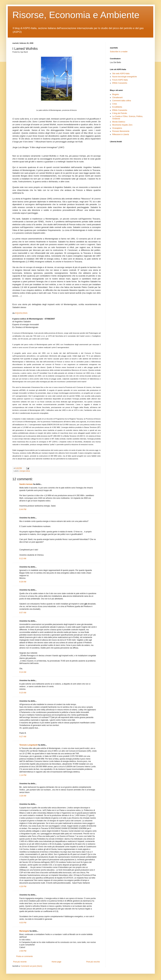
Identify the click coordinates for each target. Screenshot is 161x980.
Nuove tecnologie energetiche (125, 77)
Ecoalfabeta (117, 107)
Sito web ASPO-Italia (121, 74)
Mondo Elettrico (119, 122)
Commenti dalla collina (122, 101)
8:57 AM (23, 613)
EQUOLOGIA (21, 313)
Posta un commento (25, 956)
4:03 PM (23, 923)
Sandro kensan (26, 484)
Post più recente (20, 962)
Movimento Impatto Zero (122, 125)
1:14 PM (23, 775)
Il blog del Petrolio (120, 113)
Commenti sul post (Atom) (31, 966)
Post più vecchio (93, 962)
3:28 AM (23, 796)
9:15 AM (23, 693)
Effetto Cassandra (120, 83)
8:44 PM (23, 509)
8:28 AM (23, 582)
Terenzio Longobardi (28, 745)
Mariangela (24, 931)
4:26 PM (23, 886)
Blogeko (116, 94)
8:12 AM (23, 559)
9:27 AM (23, 737)
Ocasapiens (117, 128)
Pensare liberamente (121, 131)
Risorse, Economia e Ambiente (76, 15)
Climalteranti (117, 98)
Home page (57, 962)
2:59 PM (23, 951)
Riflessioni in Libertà (121, 134)
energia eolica (25, 471)
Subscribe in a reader (119, 52)
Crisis (115, 104)
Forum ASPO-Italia (120, 80)
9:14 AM (23, 672)
